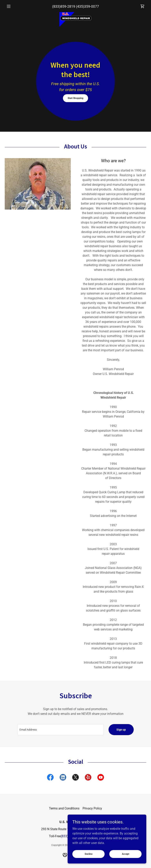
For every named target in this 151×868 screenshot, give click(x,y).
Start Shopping (75, 98)
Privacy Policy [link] (92, 808)
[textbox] (61, 730)
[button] (15, 6)
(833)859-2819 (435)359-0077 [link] (75, 6)
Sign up (121, 730)
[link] (142, 6)
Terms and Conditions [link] (64, 808)
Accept (126, 854)
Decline (89, 854)
